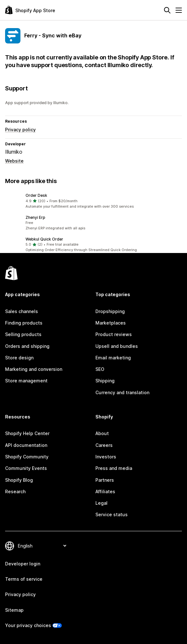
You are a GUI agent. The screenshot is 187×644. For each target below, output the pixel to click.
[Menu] (179, 10)
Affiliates (105, 491)
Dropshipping (110, 311)
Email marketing (113, 358)
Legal (101, 503)
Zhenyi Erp (35, 217)
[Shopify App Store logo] (30, 10)
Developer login (23, 564)
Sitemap (14, 610)
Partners (105, 480)
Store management (26, 381)
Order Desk (36, 195)
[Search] (167, 10)
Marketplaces (111, 323)
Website (14, 161)
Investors (106, 457)
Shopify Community (27, 457)
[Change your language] (42, 546)
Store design (19, 358)
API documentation (26, 445)
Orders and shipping (27, 346)
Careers (104, 445)
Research (15, 491)
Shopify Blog (19, 480)
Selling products (23, 334)
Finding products (24, 323)
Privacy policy (20, 130)
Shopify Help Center (27, 433)
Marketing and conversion (34, 369)
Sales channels (22, 311)
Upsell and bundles (117, 346)
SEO (100, 369)
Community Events (26, 468)
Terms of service (24, 579)
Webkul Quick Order (44, 239)
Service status (112, 514)
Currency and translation (122, 392)
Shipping (105, 381)
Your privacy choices (28, 625)
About (102, 433)
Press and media (114, 468)
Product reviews (114, 334)
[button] (93, 201)
